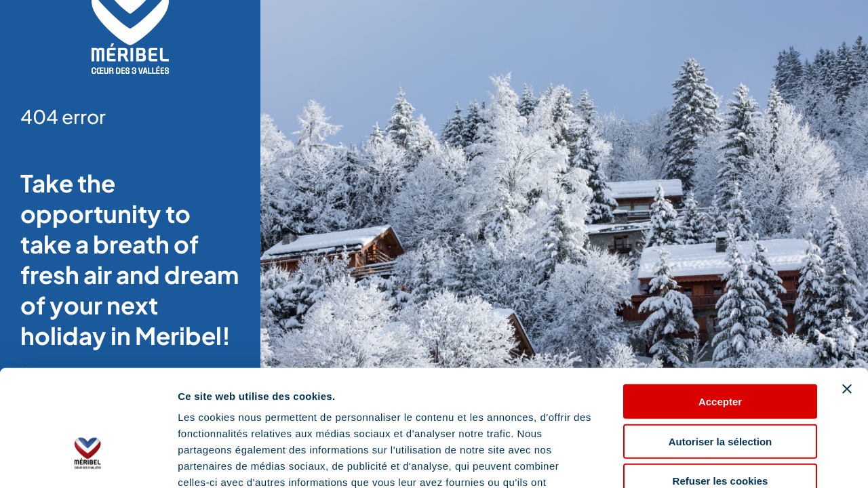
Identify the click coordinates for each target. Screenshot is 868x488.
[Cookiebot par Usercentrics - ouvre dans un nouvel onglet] (88, 462)
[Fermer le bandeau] (847, 297)
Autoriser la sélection (721, 349)
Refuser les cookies (721, 389)
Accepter (720, 309)
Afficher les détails (747, 461)
